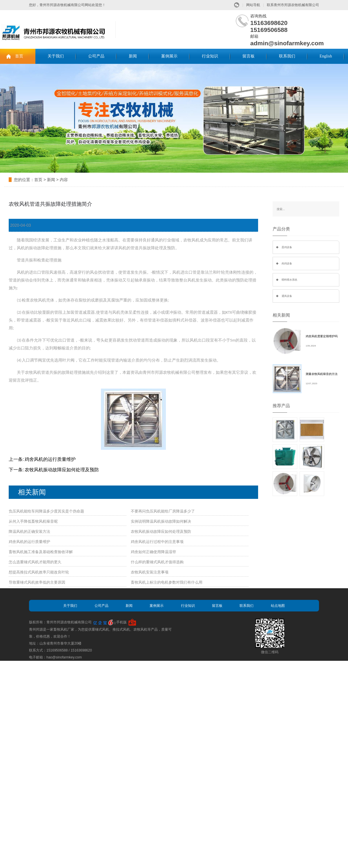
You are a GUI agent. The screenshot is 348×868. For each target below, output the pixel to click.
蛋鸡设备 (287, 247)
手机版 (122, 622)
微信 (237, 5)
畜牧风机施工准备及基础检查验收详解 (41, 552)
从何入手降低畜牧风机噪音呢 (33, 521)
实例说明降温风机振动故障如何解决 (161, 521)
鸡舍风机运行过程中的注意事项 (157, 542)
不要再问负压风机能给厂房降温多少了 (163, 511)
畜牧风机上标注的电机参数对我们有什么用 (167, 582)
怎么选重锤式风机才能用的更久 (35, 562)
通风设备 (287, 296)
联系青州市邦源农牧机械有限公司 (293, 5)
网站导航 (253, 5)
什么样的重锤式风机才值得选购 (157, 562)
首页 (19, 56)
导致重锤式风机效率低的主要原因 (37, 582)
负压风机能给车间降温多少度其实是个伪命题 (46, 511)
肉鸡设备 (287, 264)
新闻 (133, 56)
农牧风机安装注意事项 (150, 572)
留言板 (249, 56)
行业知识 (210, 56)
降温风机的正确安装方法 (29, 532)
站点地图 (278, 606)
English (326, 56)
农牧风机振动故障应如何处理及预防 (62, 470)
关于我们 (56, 56)
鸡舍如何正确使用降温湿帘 (153, 552)
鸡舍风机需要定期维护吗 (322, 336)
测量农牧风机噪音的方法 (322, 374)
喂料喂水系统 (289, 280)
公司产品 (96, 56)
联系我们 (287, 56)
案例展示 (169, 56)
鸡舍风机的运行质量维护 (50, 459)
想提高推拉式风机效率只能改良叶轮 (39, 572)
